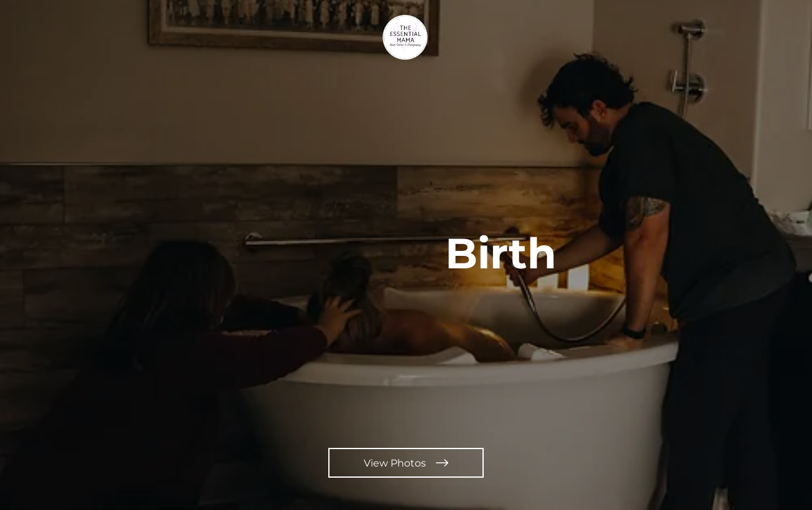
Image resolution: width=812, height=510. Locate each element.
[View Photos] (406, 463)
